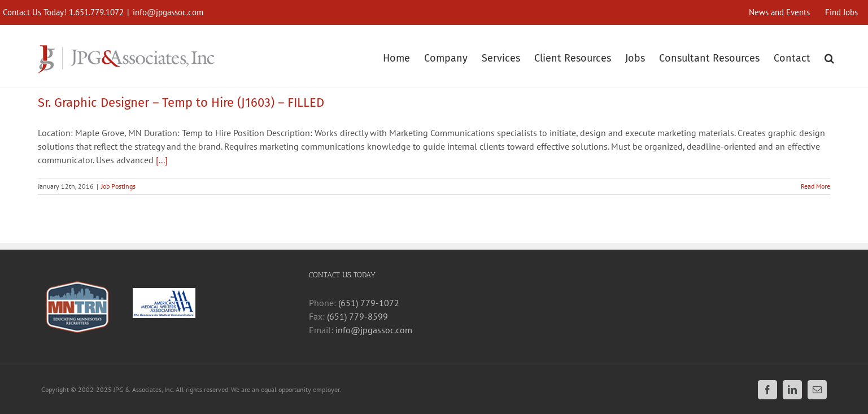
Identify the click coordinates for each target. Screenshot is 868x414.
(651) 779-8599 (357, 316)
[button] (829, 57)
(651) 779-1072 (369, 303)
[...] (162, 160)
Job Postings (118, 186)
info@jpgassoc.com (168, 12)
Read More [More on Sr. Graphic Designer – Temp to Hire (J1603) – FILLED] (815, 186)
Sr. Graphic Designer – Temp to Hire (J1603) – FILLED (181, 103)
